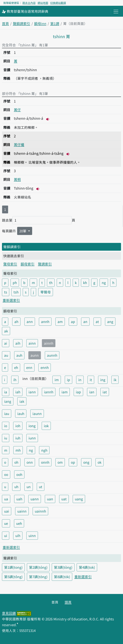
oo (6, 474)
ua (6, 499)
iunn (32, 438)
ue (6, 523)
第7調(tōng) (38, 577)
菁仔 (17, 110)
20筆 (23, 231)
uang (79, 499)
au (6, 355)
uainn (22, 511)
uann (35, 499)
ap (73, 322)
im (57, 380)
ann (30, 322)
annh (45, 322)
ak (6, 331)
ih (15, 380)
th (51, 283)
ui (6, 536)
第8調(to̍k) (62, 577)
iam (65, 392)
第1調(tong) (13, 567)
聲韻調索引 (22, 23)
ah (16, 322)
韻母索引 (28, 264)
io (6, 426)
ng (104, 283)
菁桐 (17, 179)
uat (64, 499)
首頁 (5, 23)
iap (78, 392)
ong (86, 462)
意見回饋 (9, 613)
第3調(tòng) (63, 567)
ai (6, 343)
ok (100, 462)
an (85, 322)
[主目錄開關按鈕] (116, 12)
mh (18, 450)
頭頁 (68, 602)
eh (16, 367)
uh (16, 487)
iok (46, 426)
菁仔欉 (19, 144)
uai (7, 511)
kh (85, 283)
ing (103, 380)
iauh (21, 413)
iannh (49, 392)
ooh (19, 474)
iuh (18, 438)
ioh (18, 426)
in (80, 380)
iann (32, 392)
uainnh (40, 511)
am (60, 322)
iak (22, 401)
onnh (45, 462)
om (60, 462)
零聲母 (46, 292)
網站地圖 (43, 3)
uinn (32, 536)
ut (41, 487)
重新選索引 (11, 300)
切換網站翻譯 (58, 3)
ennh (45, 367)
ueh (19, 523)
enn (29, 367)
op (73, 462)
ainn (32, 343)
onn (30, 462)
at (97, 322)
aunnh (52, 355)
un (29, 487)
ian (92, 392)
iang (8, 401)
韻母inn (40, 23)
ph (15, 283)
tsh (16, 292)
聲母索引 (10, 264)
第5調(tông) (13, 577)
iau (7, 413)
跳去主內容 (29, 3)
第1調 (55, 23)
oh (16, 462)
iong (32, 426)
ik (115, 380)
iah (18, 392)
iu (6, 438)
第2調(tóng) (38, 567)
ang (110, 322)
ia (6, 392)
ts (6, 292)
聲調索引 (45, 264)
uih (18, 536)
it (91, 380)
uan (50, 499)
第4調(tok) (87, 567)
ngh (44, 450)
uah (19, 499)
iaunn (37, 413)
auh (19, 355)
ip (69, 380)
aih (18, 343)
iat (105, 392)
